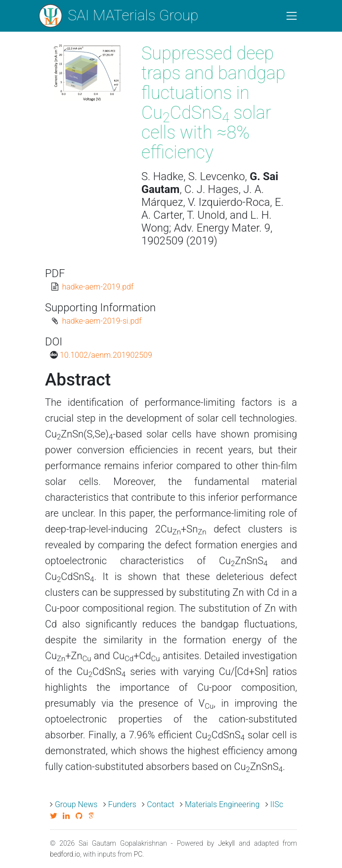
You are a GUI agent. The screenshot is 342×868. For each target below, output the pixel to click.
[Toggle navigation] (292, 16)
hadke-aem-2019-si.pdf (102, 321)
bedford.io (65, 854)
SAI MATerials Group (118, 16)
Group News (76, 804)
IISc (277, 804)
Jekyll (226, 843)
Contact (160, 804)
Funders (122, 804)
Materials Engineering (222, 804)
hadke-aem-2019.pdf (98, 287)
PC (138, 854)
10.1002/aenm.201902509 (106, 355)
